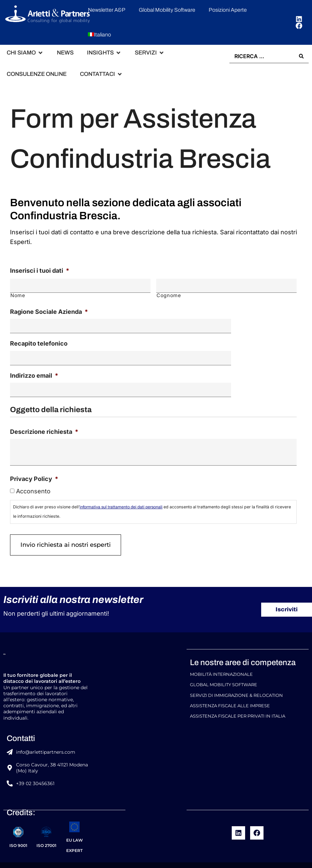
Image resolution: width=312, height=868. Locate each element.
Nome (18, 294)
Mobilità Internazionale (221, 666)
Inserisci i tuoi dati (40, 270)
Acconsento (33, 484)
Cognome (169, 294)
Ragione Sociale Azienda (49, 309)
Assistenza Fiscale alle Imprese (230, 694)
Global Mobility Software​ (224, 675)
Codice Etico (185, 859)
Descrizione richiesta (44, 425)
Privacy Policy (34, 472)
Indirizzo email (34, 370)
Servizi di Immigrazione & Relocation (236, 685)
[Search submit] (301, 56)
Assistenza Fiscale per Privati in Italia (238, 703)
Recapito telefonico (39, 340)
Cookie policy (221, 859)
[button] (25, 53)
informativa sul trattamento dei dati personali (121, 500)
